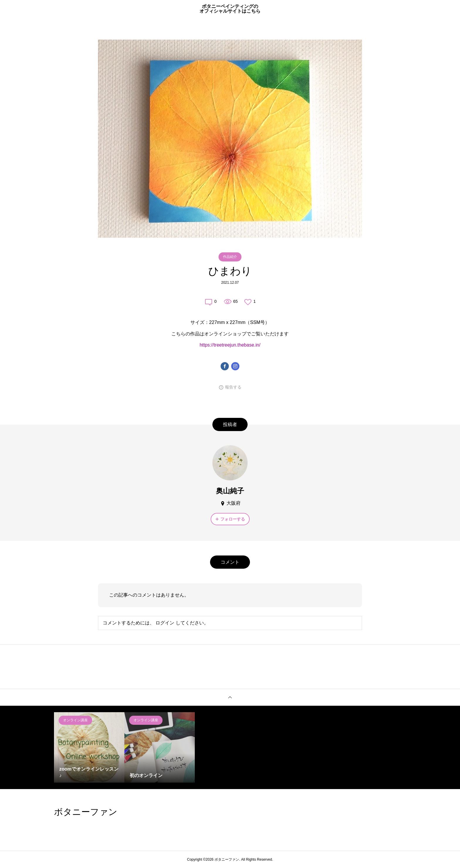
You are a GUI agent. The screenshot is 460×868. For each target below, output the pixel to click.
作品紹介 (230, 257)
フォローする (233, 519)
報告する (233, 387)
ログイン (165, 623)
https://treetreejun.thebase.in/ (230, 345)
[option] (89, 747)
